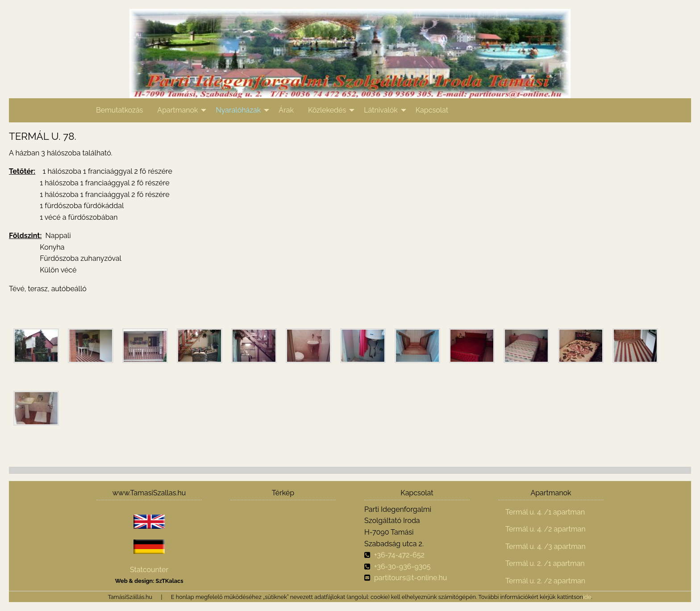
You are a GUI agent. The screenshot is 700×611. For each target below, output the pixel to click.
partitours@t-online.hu (410, 578)
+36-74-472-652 (399, 555)
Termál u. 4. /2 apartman (546, 529)
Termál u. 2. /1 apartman (545, 563)
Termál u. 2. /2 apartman (545, 581)
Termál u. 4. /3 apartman (546, 546)
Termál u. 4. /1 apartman (545, 512)
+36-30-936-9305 (402, 567)
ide (587, 597)
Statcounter (149, 570)
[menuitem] (119, 110)
